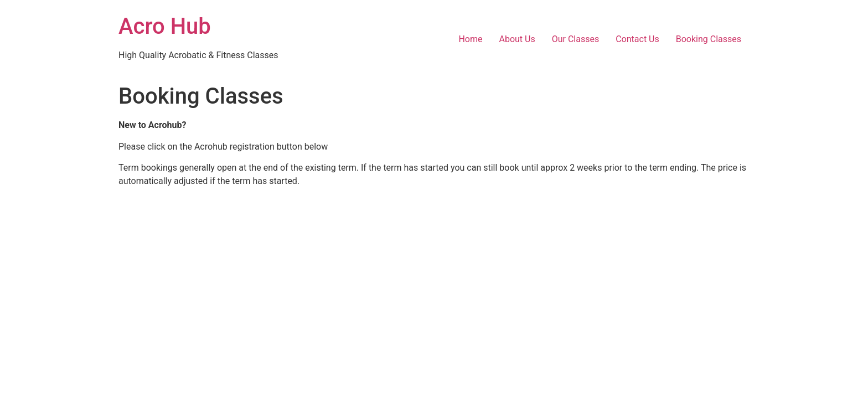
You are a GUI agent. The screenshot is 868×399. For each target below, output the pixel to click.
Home (470, 39)
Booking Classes (709, 39)
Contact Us (637, 39)
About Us (517, 39)
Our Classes (575, 39)
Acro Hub (165, 26)
